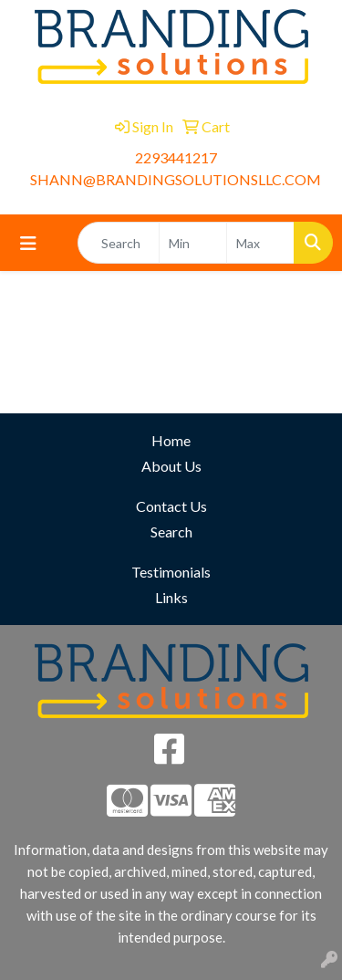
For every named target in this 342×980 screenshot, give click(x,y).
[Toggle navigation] (28, 243)
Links (171, 597)
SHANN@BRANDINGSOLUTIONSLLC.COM (176, 179)
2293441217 (176, 157)
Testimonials (171, 572)
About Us (171, 466)
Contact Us (171, 506)
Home (171, 440)
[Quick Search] (119, 243)
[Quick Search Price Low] (193, 243)
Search (171, 532)
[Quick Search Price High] (260, 243)
